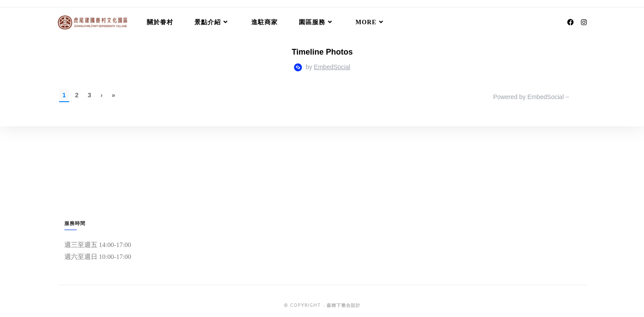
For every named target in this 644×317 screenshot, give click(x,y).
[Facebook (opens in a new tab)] (571, 22)
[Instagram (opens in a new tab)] (584, 22)
